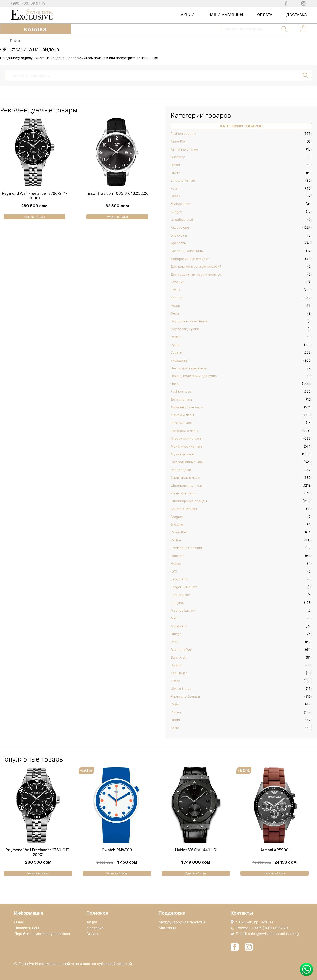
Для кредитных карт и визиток (196, 274)
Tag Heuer (179, 673)
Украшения (180, 360)
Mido (174, 618)
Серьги (176, 352)
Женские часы (182, 415)
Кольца (176, 298)
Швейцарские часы (187, 485)
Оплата (265, 15)
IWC (174, 571)
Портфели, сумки (185, 329)
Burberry (178, 157)
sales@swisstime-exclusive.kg (273, 934)
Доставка (297, 15)
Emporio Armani (183, 180)
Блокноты (179, 235)
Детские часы (182, 399)
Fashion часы (181, 391)
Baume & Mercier (184, 509)
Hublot (176, 564)
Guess (175, 196)
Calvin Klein (180, 532)
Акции (188, 15)
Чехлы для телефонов (188, 368)
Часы (175, 384)
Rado (175, 642)
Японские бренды (185, 696)
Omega (176, 634)
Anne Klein (179, 141)
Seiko (175, 728)
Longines (178, 603)
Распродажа (181, 470)
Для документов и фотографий (196, 266)
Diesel (175, 165)
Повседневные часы (187, 462)
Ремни (176, 337)
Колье (175, 290)
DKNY (175, 173)
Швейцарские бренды (189, 501)
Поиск (284, 29)
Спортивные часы (185, 478)
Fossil (175, 188)
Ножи (175, 305)
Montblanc (179, 626)
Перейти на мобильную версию (42, 934)
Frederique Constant (186, 548)
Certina (176, 540)
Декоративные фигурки (190, 259)
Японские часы (183, 493)
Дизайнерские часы (187, 407)
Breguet (177, 517)
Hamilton (178, 556)
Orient (175, 720)
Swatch (176, 665)
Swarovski (179, 657)
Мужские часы (183, 454)
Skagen (176, 212)
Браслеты (179, 243)
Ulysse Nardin (181, 689)
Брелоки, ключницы (187, 251)
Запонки (177, 282)
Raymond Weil (182, 650)
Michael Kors (181, 204)
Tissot (175, 681)
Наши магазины (226, 15)
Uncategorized (182, 220)
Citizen (176, 712)
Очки (175, 313)
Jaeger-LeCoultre (184, 587)
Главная (16, 41)
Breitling (177, 524)
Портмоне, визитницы (189, 321)
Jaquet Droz (180, 595)
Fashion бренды (183, 134)
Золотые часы (182, 423)
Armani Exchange (184, 149)
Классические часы (186, 438)
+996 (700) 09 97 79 (28, 3)
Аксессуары (180, 227)
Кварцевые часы (184, 431)
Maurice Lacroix (183, 610)
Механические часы (187, 446)
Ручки (175, 345)
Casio (175, 704)
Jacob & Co (180, 579)
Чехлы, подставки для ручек (194, 376)
